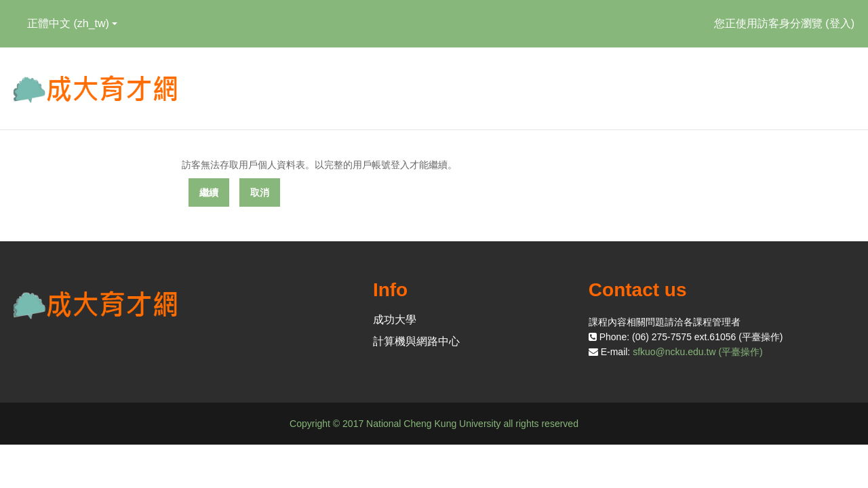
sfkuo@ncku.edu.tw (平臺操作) (698, 352)
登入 (840, 23)
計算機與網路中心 (416, 341)
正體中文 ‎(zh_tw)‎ (72, 23)
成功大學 (395, 320)
